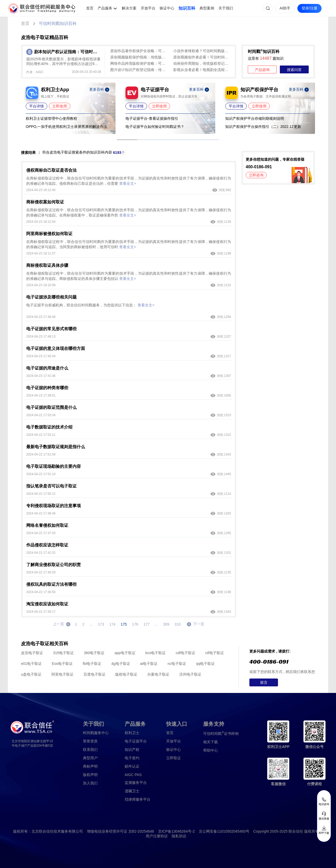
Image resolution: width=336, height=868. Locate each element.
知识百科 (187, 8)
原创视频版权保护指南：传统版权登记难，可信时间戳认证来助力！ (139, 57)
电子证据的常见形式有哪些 (51, 329)
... (91, 624)
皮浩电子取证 (32, 653)
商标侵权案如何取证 (45, 202)
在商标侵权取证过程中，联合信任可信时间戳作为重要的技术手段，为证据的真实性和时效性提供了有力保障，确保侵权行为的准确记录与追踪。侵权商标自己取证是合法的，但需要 (129, 181)
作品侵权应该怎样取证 (47, 545)
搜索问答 (294, 70)
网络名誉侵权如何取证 (47, 525)
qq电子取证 (206, 664)
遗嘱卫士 (132, 791)
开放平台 (148, 8)
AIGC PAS (133, 775)
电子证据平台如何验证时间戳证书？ (155, 127)
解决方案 (129, 8)
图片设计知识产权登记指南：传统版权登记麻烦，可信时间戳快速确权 (139, 70)
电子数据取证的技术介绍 (49, 427)
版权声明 (90, 775)
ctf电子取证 (215, 653)
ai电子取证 (149, 664)
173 (101, 624)
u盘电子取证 (31, 674)
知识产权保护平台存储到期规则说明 (255, 118)
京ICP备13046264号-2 (176, 831)
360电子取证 (94, 653)
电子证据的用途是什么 (47, 368)
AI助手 (285, 8)
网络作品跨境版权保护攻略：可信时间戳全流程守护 (139, 63)
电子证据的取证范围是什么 (51, 407)
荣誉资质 (90, 741)
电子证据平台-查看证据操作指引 (152, 118)
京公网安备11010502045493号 (224, 831)
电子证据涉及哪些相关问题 (51, 297)
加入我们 (90, 783)
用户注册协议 (157, 836)
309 (166, 624)
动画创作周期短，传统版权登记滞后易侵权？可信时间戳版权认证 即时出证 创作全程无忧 (202, 63)
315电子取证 (63, 653)
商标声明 (90, 766)
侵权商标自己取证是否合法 (51, 170)
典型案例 (207, 8)
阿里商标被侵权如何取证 (49, 234)
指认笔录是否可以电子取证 (51, 486)
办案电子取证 (158, 674)
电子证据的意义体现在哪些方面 (56, 348)
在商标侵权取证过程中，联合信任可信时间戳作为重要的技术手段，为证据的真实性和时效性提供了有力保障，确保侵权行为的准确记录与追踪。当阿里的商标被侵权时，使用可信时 (129, 244)
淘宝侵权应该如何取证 (47, 604)
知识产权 (132, 750)
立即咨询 (256, 175)
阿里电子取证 (62, 674)
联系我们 (90, 750)
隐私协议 (179, 836)
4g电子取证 (121, 664)
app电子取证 (125, 653)
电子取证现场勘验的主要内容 (54, 466)
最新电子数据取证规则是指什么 (56, 447)
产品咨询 (262, 70)
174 (112, 624)
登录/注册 (309, 8)
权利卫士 (132, 733)
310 (178, 624)
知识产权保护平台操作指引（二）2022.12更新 (263, 127)
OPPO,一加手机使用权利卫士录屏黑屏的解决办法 (66, 127)
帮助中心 (211, 750)
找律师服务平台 (138, 799)
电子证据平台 (136, 741)
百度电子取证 (94, 674)
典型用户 (90, 758)
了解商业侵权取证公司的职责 (54, 565)
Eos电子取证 (62, 664)
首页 (90, 8)
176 (135, 624)
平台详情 (36, 106)
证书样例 (221, 733)
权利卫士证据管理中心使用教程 (51, 118)
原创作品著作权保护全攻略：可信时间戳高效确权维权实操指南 (139, 51)
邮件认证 (132, 766)
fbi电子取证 (92, 664)
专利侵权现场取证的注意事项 (54, 506)
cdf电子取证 (185, 653)
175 (124, 624)
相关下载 (211, 742)
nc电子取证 (177, 664)
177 (146, 624)
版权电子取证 (126, 674)
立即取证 (174, 758)
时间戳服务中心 (96, 733)
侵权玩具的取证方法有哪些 (51, 584)
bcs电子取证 (156, 653)
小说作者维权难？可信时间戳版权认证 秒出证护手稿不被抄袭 (202, 51)
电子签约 (132, 758)
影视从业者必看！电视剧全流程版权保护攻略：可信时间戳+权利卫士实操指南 (202, 70)
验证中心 (167, 8)
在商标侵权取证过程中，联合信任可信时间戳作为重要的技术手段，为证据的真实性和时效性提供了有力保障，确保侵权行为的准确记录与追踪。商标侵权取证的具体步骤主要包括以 (129, 276)
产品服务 (105, 8)
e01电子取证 (31, 664)
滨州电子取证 (190, 674)
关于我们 (226, 8)
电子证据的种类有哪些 (47, 388)
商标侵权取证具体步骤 (47, 265)
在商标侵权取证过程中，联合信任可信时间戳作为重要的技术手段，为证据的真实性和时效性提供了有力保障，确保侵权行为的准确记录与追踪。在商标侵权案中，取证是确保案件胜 (129, 213)
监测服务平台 (136, 783)
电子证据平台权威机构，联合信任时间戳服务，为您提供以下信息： (90, 305)
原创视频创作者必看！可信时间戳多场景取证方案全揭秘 (202, 57)
